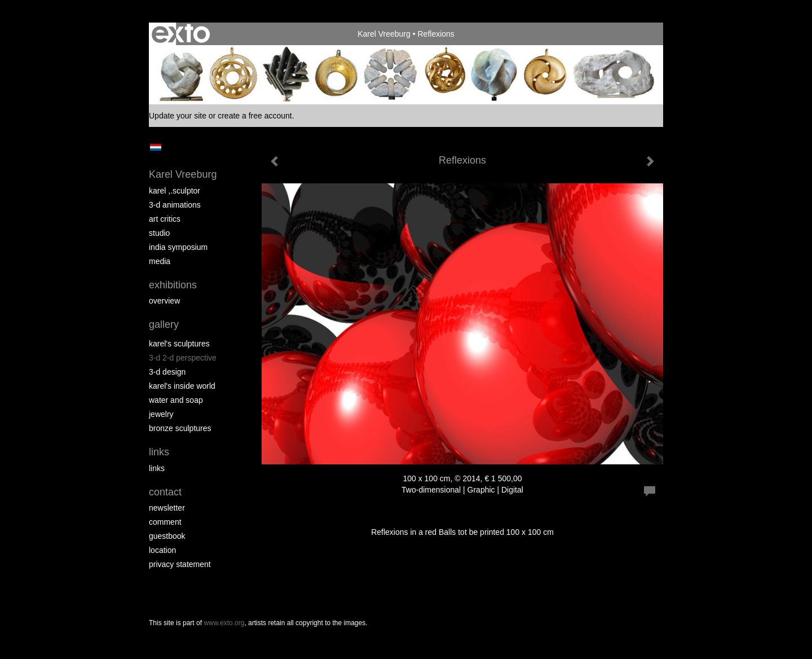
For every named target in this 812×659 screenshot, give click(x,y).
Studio (159, 233)
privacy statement (180, 564)
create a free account (255, 116)
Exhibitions (173, 285)
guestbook (167, 536)
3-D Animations (175, 205)
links (157, 468)
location (162, 550)
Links (159, 452)
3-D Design (167, 372)
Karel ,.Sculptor (175, 191)
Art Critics (165, 219)
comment (165, 522)
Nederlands (155, 147)
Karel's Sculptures (179, 344)
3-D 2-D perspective (183, 358)
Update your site (178, 116)
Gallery (164, 324)
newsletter (167, 508)
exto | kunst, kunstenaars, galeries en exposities (181, 34)
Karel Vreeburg (384, 34)
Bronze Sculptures (180, 428)
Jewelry (161, 414)
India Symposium (178, 247)
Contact (165, 492)
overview (164, 301)
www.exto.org (224, 623)
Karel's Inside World (182, 386)
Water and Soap (176, 400)
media (160, 261)
